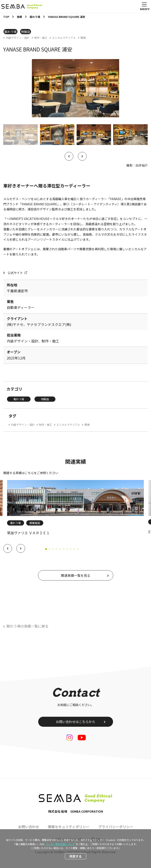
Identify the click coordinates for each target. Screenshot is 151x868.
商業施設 (35, 523)
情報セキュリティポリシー (69, 827)
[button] (8, 548)
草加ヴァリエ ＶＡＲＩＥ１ (28, 533)
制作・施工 (41, 38)
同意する (75, 856)
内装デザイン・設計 (18, 38)
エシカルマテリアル (64, 38)
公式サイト (15, 273)
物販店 (26, 32)
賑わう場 (10, 32)
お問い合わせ (29, 827)
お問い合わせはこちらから (75, 722)
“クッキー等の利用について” (60, 844)
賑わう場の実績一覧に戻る (27, 626)
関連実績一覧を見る (76, 575)
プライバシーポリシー (116, 827)
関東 (83, 38)
